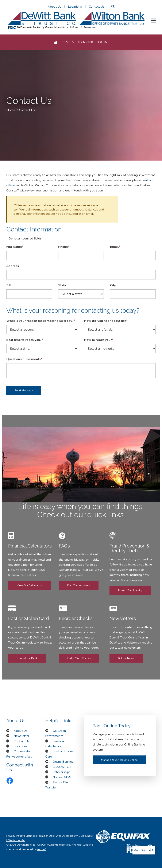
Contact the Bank (27, 658)
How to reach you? (99, 340)
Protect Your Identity (130, 590)
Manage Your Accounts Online (119, 760)
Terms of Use (46, 836)
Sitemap (31, 836)
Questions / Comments (24, 359)
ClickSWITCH (62, 767)
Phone (64, 247)
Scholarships (62, 772)
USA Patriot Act (16, 840)
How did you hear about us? (106, 321)
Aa (136, 850)
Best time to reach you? (25, 340)
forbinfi (42, 849)
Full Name (15, 247)
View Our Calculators (30, 585)
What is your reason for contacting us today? (41, 321)
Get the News (126, 658)
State (62, 285)
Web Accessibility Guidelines (74, 836)
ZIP (9, 285)
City (113, 285)
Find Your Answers (79, 585)
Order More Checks (79, 658)
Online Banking (63, 762)
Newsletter (22, 736)
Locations (75, 7)
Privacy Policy (15, 836)
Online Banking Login (81, 42)
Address (13, 266)
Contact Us (97, 7)
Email (115, 247)
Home (11, 110)
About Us (54, 7)
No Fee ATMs (62, 777)
